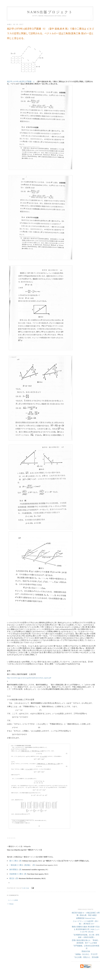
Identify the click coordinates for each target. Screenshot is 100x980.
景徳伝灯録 (86, 951)
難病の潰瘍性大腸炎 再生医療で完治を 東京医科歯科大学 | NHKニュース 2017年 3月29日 (86, 929)
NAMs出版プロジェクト (50, 12)
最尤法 (12, 878)
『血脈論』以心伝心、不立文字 (86, 954)
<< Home (10, 904)
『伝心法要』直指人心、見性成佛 (86, 957)
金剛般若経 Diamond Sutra (86, 918)
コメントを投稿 (13, 900)
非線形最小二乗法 (16, 874)
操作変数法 (14, 870)
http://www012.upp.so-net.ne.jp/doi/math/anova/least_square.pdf (29, 678)
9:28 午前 (26, 888)
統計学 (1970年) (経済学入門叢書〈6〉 (21, 82)
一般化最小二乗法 (16, 865)
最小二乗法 (14, 861)
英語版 (27, 865)
